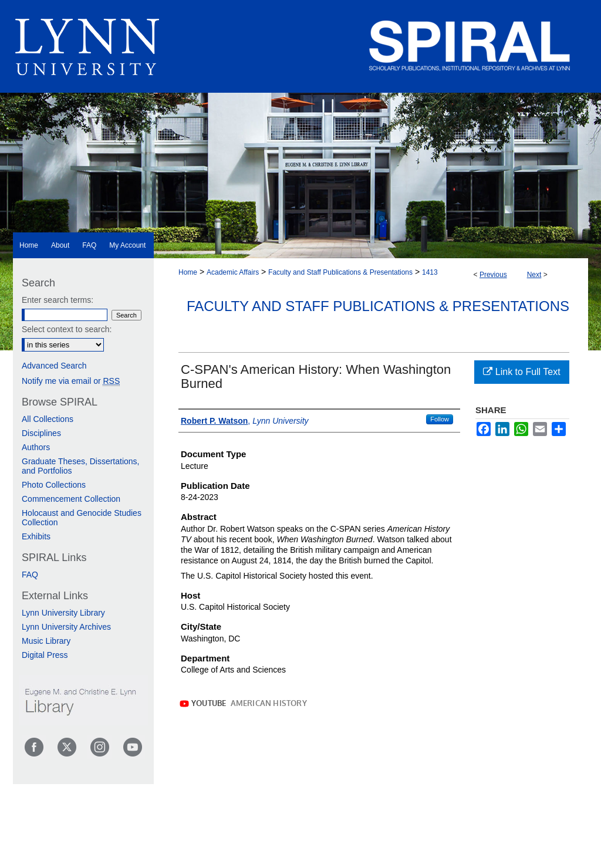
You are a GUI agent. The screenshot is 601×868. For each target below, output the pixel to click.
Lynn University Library (63, 613)
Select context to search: (67, 329)
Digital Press (45, 655)
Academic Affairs (233, 272)
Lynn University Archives (66, 627)
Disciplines (41, 433)
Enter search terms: (58, 300)
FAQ (30, 575)
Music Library (46, 641)
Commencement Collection (71, 499)
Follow (440, 419)
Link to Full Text (521, 372)
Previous (493, 275)
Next (534, 275)
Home (188, 272)
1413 (430, 272)
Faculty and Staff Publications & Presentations (340, 272)
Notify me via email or (71, 381)
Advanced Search (54, 366)
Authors (36, 447)
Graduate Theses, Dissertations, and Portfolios (81, 466)
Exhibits (36, 536)
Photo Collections (54, 485)
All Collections (48, 419)
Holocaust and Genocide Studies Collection (82, 518)
